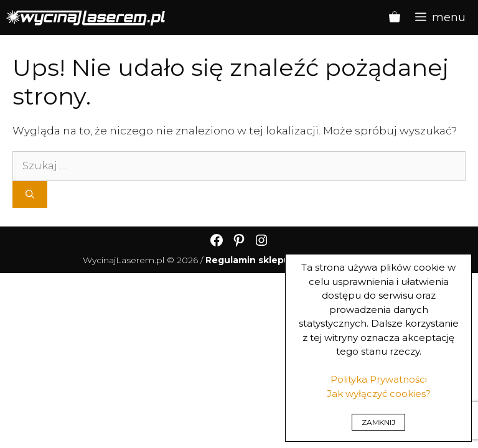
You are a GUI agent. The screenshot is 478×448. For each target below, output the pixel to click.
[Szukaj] (30, 194)
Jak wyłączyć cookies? (379, 394)
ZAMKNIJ (378, 422)
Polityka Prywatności (379, 379)
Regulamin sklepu (248, 260)
